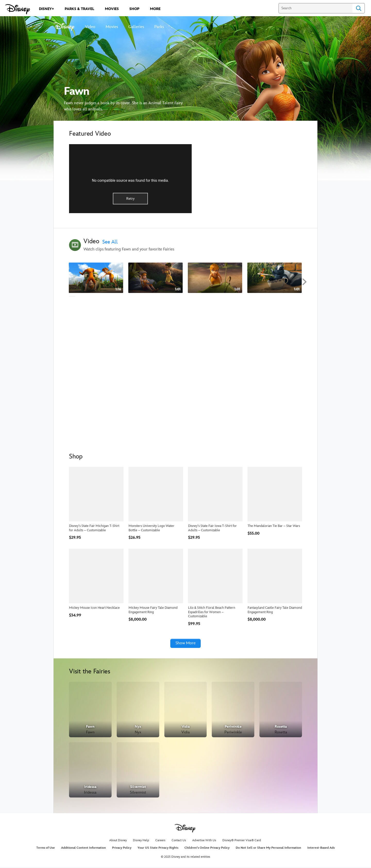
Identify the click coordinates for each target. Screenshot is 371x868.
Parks (159, 27)
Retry (130, 199)
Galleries (136, 27)
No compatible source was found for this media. (130, 180)
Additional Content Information (83, 849)
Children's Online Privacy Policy (207, 849)
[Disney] (67, 27)
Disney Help (141, 841)
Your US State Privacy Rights (158, 849)
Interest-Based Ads (321, 849)
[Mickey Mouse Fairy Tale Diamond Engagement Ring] (156, 576)
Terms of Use (46, 849)
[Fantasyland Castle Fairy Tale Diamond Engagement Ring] (275, 576)
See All (110, 242)
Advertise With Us (204, 841)
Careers (160, 841)
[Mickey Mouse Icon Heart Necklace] (96, 576)
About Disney (118, 841)
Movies (112, 27)
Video (90, 27)
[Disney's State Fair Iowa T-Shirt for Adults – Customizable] (215, 494)
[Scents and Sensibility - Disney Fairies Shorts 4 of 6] (275, 278)
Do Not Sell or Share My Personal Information (268, 849)
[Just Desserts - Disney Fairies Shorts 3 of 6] (215, 278)
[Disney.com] (18, 9)
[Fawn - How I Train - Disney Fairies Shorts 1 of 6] (96, 278)
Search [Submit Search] (359, 8)
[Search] (315, 8)
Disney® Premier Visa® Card (242, 841)
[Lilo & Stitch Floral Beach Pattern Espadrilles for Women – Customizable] (215, 576)
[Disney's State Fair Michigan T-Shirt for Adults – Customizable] (96, 494)
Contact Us (179, 841)
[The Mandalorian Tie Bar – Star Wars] (275, 494)
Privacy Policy (122, 849)
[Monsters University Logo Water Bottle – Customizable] (156, 494)
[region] (130, 179)
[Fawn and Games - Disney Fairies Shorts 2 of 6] (155, 278)
